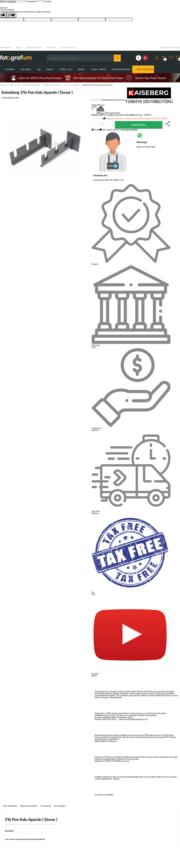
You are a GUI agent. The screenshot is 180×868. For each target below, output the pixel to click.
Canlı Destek (99, 180)
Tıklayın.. (117, 779)
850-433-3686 (111, 180)
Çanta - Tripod (98, 69)
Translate (45, 1)
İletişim (19, 47)
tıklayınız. (113, 741)
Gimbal (81, 69)
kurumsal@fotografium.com (136, 719)
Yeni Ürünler (51, 47)
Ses (39, 69)
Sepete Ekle (139, 125)
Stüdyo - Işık (65, 69)
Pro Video (26, 69)
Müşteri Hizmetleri (34, 47)
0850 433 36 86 (109, 719)
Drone (50, 69)
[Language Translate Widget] (13, 1)
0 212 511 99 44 (68, 47)
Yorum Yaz (121, 100)
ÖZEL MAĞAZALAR (145, 69)
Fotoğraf (10, 69)
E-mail (121, 180)
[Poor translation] (11, 15)
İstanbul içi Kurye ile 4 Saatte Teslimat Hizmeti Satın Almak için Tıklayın (136, 118)
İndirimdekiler (6, 47)
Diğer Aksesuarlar (121, 69)
